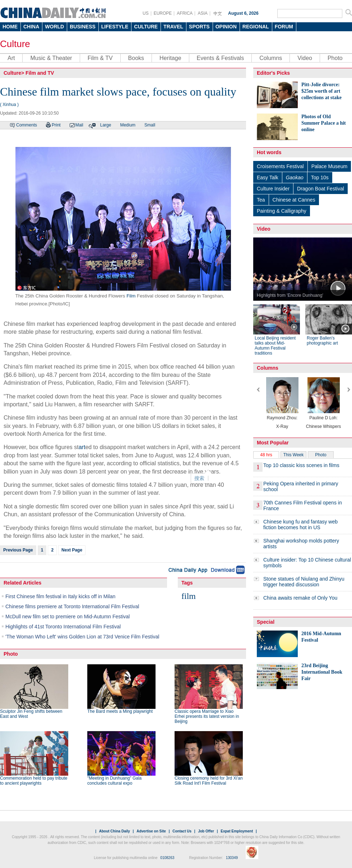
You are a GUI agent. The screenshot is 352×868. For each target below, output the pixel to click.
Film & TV (100, 58)
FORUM (284, 27)
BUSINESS (83, 27)
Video (305, 58)
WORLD (54, 27)
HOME (10, 27)
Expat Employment (237, 831)
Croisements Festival (280, 166)
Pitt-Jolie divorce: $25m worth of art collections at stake (321, 91)
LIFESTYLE (115, 27)
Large (106, 125)
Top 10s (320, 177)
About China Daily (115, 831)
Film (131, 296)
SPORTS (199, 27)
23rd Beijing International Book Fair (322, 672)
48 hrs (266, 455)
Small (150, 125)
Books (136, 58)
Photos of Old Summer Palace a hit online (324, 123)
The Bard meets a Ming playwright (120, 711)
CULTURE (146, 27)
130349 (232, 858)
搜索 (199, 478)
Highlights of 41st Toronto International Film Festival (63, 627)
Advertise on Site (151, 831)
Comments (27, 125)
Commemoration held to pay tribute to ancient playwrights (34, 781)
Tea (261, 200)
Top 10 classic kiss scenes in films (301, 465)
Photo (335, 58)
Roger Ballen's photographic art (322, 341)
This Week (293, 455)
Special (266, 622)
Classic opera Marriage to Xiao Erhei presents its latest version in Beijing (207, 716)
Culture (15, 44)
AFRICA (185, 13)
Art (11, 58)
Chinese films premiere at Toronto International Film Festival (72, 606)
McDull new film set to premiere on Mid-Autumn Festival (68, 617)
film (189, 596)
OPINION (226, 27)
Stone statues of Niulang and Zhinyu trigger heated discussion (304, 582)
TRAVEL (173, 27)
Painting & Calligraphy (282, 211)
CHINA (31, 27)
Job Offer (206, 831)
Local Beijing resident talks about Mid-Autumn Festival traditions (275, 346)
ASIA (202, 13)
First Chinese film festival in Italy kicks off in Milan (60, 596)
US (146, 13)
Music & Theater (51, 58)
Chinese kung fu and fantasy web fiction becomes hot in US (300, 525)
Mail (79, 125)
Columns (271, 58)
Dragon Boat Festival (321, 189)
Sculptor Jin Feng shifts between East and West (31, 714)
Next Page (72, 550)
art (82, 447)
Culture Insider (273, 189)
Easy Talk (268, 177)
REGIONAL (256, 27)
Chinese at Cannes (294, 200)
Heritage (170, 58)
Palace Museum (329, 166)
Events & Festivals (221, 58)
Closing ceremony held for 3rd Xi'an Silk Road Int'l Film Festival (209, 781)
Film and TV (40, 73)
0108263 (167, 858)
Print (56, 125)
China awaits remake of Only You (300, 598)
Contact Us (182, 831)
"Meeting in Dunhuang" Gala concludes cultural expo (114, 781)
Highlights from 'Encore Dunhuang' (290, 295)
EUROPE (163, 13)
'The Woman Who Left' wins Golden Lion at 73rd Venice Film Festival (82, 637)
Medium (128, 125)
